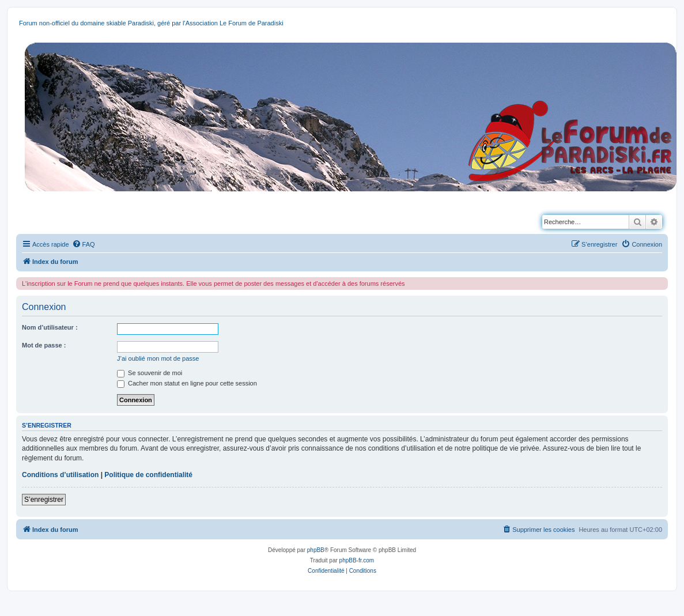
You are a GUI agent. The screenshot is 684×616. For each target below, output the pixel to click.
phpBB (316, 550)
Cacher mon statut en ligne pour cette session (187, 383)
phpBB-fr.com (357, 560)
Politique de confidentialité (148, 475)
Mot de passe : (44, 345)
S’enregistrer (44, 500)
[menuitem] (84, 244)
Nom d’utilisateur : (50, 327)
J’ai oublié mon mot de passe (158, 358)
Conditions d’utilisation (60, 475)
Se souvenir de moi (150, 373)
